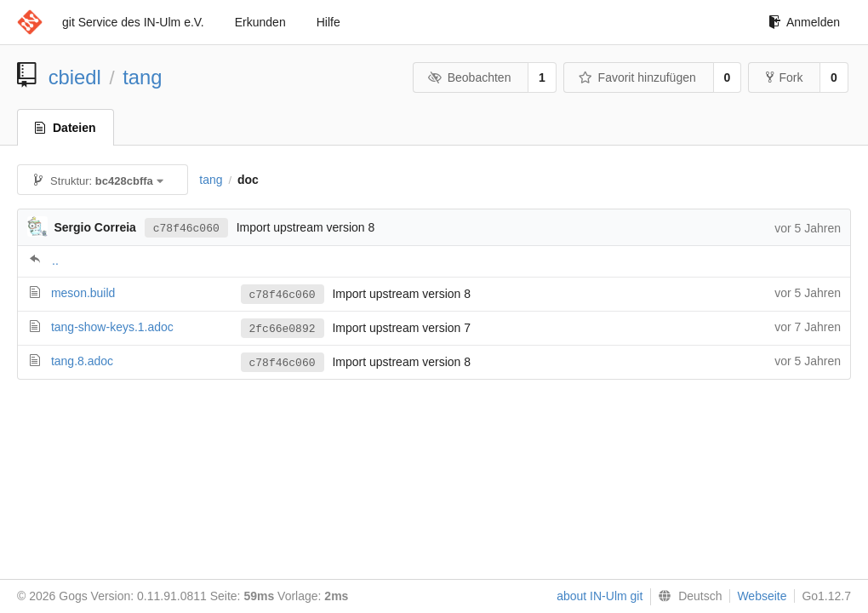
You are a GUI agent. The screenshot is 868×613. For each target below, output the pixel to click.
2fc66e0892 (283, 329)
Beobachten (469, 77)
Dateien (66, 128)
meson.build (83, 293)
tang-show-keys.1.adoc (112, 327)
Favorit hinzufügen (637, 77)
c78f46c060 (186, 227)
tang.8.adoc (82, 361)
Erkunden (260, 22)
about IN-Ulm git (600, 596)
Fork (784, 77)
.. (55, 261)
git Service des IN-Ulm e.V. (133, 22)
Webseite (762, 596)
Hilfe (328, 22)
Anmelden (804, 22)
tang (142, 77)
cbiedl (75, 77)
